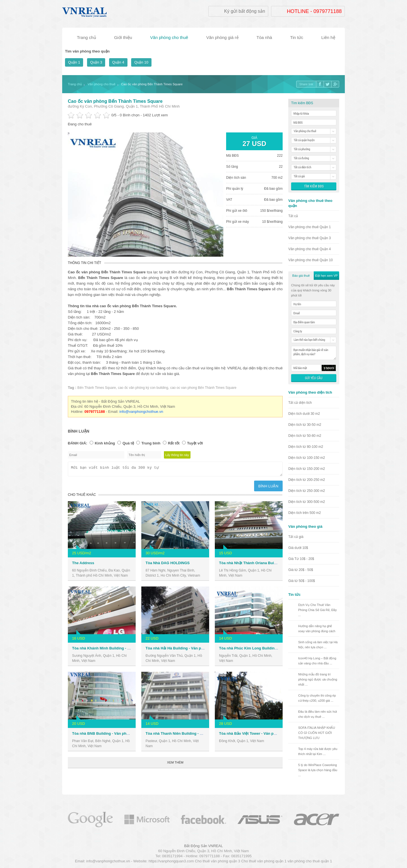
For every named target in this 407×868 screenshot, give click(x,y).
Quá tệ (128, 443)
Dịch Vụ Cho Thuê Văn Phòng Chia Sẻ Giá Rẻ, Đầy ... (318, 610)
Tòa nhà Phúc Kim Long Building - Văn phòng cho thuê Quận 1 (274, 650)
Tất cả (293, 216)
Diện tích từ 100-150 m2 (307, 458)
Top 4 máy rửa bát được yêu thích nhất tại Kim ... (318, 751)
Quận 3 (96, 62)
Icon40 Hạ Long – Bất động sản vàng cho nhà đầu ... (317, 661)
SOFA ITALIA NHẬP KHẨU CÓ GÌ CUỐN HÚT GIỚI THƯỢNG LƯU (317, 733)
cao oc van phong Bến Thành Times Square (203, 388)
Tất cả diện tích (300, 403)
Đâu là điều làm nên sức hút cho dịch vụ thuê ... (318, 714)
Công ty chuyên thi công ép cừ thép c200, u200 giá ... (317, 698)
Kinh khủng (105, 443)
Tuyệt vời (195, 443)
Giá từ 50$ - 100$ (302, 581)
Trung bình (151, 443)
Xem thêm (175, 764)
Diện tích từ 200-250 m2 (307, 480)
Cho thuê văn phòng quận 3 (218, 861)
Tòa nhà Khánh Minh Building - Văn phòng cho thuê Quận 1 (124, 650)
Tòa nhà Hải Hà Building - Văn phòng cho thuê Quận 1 (193, 650)
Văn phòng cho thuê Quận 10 (310, 260)
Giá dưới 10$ (298, 548)
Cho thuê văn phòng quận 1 (264, 861)
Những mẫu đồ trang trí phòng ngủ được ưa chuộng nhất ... (318, 679)
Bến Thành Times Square (97, 388)
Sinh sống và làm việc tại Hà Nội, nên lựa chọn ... (318, 645)
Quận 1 (74, 62)
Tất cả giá (296, 537)
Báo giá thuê (301, 276)
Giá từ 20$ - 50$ (301, 570)
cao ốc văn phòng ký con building (143, 388)
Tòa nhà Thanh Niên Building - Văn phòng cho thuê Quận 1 (197, 735)
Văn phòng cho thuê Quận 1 (309, 227)
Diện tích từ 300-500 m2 (307, 502)
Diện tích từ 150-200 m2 (307, 469)
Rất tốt (174, 443)
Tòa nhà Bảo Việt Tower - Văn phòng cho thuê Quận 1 (266, 735)
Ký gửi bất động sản (245, 11)
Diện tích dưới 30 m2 (304, 414)
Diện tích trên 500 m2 (305, 513)
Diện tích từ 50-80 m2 (305, 436)
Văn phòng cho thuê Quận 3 (309, 238)
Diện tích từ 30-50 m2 (305, 425)
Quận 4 (118, 62)
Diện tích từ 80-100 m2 (306, 447)
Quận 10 (141, 62)
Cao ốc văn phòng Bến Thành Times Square (115, 101)
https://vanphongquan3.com (171, 861)
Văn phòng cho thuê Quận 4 (309, 249)
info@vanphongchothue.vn (141, 412)
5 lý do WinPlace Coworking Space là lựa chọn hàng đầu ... (318, 770)
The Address (83, 565)
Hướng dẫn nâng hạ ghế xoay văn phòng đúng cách (317, 629)
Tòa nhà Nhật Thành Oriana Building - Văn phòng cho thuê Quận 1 (277, 565)
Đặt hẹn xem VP (326, 276)
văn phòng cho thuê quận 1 (310, 861)
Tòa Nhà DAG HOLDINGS (168, 565)
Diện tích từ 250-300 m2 (307, 491)
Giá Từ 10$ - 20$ (301, 559)
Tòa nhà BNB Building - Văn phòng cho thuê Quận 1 (117, 735)
